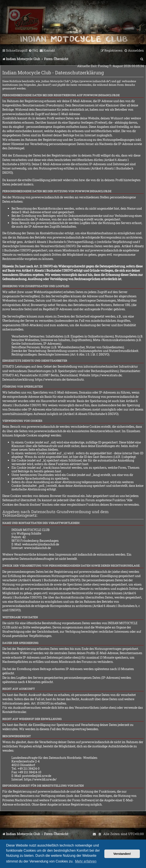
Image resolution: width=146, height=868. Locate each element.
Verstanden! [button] (122, 854)
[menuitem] (33, 51)
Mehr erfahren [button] (86, 861)
